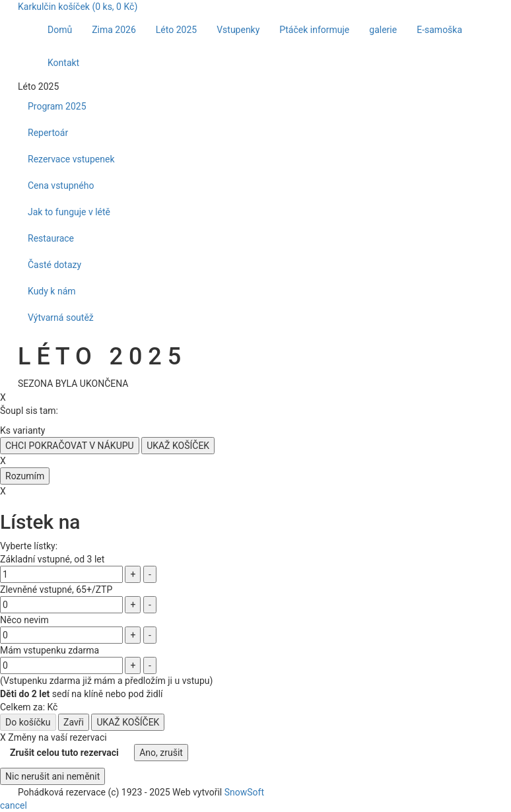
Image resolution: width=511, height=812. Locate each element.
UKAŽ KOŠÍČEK (178, 446)
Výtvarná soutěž (61, 318)
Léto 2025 (176, 30)
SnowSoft (244, 792)
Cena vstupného (61, 186)
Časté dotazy (54, 265)
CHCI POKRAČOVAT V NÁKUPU (70, 446)
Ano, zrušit (161, 753)
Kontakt (63, 63)
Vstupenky (238, 30)
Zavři (74, 722)
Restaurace (51, 238)
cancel (14, 805)
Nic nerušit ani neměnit (52, 776)
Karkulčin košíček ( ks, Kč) (78, 7)
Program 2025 (57, 106)
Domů (60, 30)
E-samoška (439, 30)
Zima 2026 (114, 30)
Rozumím (25, 476)
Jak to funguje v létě (69, 212)
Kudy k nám (52, 291)
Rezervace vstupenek (71, 159)
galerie (383, 30)
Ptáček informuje (314, 30)
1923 (132, 792)
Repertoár (48, 133)
